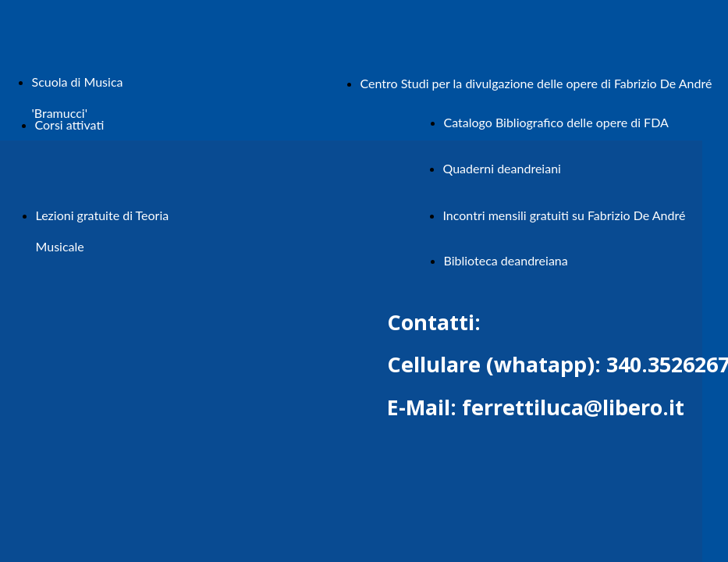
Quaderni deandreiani (502, 168)
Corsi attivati (70, 124)
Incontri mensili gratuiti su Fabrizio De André (565, 215)
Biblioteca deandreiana (506, 260)
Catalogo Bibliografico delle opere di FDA (556, 122)
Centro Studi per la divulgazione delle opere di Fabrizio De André (536, 83)
